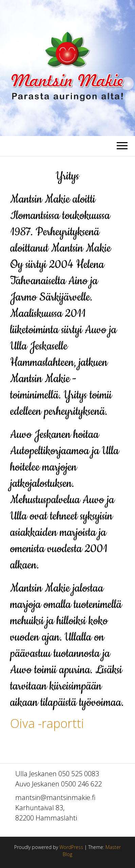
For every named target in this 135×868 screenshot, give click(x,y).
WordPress (71, 847)
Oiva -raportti (47, 723)
